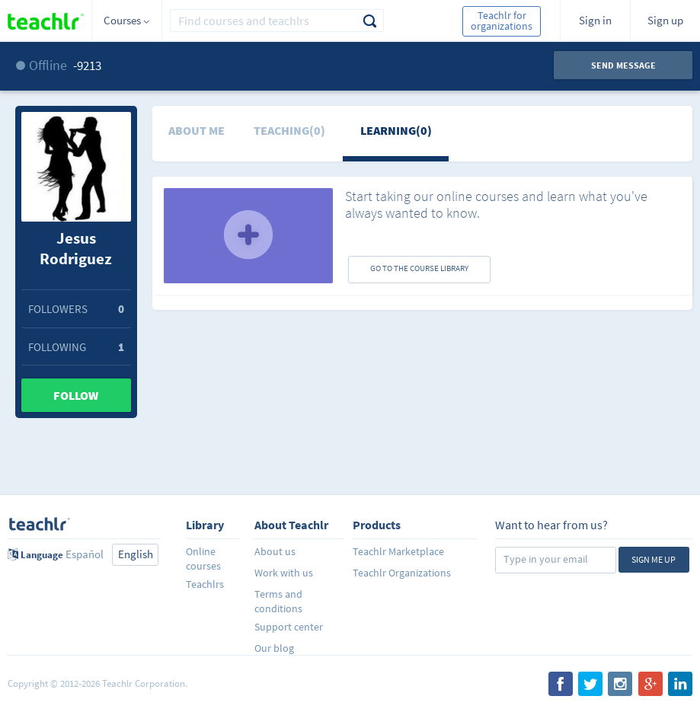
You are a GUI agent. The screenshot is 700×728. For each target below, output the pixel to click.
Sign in (595, 20)
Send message (623, 65)
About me (197, 130)
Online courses (203, 559)
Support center (289, 627)
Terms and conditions (278, 601)
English (136, 554)
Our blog (274, 648)
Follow (76, 395)
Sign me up (654, 559)
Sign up (665, 20)
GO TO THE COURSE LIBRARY (419, 268)
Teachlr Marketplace (398, 551)
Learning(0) (396, 130)
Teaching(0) (289, 130)
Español (85, 554)
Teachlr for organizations (502, 21)
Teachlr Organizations (402, 573)
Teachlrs (205, 584)
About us (275, 551)
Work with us (284, 573)
